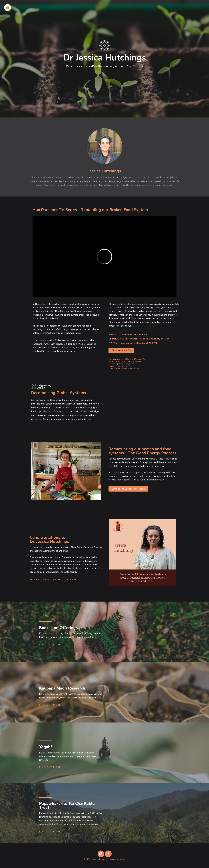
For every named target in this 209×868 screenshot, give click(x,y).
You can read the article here (53, 580)
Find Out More (50, 644)
